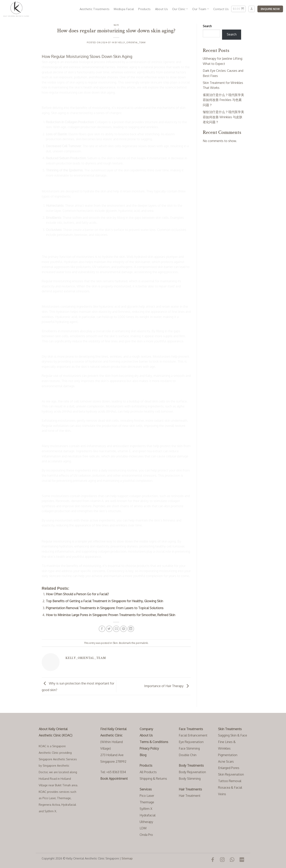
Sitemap (127, 858)
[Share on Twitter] (109, 629)
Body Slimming (190, 779)
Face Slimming (189, 748)
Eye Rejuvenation (191, 742)
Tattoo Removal (230, 781)
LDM (143, 828)
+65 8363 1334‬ (116, 772)
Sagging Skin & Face (233, 735)
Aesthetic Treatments (95, 9)
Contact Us (221, 9)
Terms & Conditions (154, 742)
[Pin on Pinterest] (123, 629)
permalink (142, 643)
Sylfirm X (146, 809)
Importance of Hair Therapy (167, 686)
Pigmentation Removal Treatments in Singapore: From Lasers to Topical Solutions (105, 608)
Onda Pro (146, 835)
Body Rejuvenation (192, 772)
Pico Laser (147, 796)
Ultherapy (146, 822)
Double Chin (188, 755)
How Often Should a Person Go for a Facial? (77, 594)
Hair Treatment (190, 796)
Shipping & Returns (153, 779)
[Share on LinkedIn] (131, 629)
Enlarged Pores (229, 768)
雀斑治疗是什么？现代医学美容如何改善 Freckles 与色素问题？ (223, 100)
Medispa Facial (124, 9)
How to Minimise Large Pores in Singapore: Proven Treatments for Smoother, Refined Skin (111, 615)
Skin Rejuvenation (231, 774)
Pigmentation (228, 755)
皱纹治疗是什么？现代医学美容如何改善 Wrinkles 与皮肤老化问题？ (223, 117)
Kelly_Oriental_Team (132, 42)
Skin (116, 25)
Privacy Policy (149, 748)
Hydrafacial (148, 815)
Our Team (201, 9)
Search (207, 26)
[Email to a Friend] (116, 629)
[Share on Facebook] (102, 629)
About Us (161, 9)
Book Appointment (114, 779)
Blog (143, 755)
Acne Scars (226, 761)
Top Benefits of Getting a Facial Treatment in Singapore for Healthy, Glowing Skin (104, 601)
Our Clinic (180, 9)
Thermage (147, 802)
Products (144, 9)
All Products (148, 772)
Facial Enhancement (193, 735)
